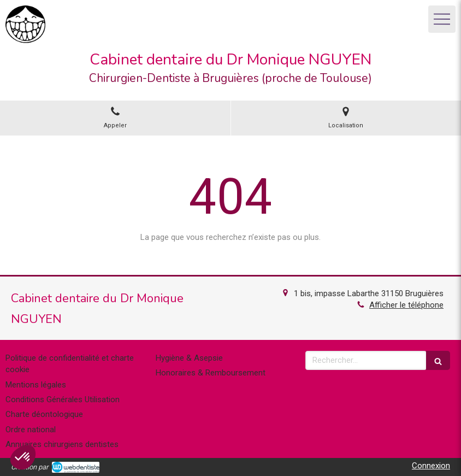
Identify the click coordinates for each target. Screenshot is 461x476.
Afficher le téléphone (406, 305)
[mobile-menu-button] (442, 19)
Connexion (431, 466)
